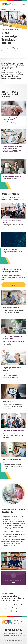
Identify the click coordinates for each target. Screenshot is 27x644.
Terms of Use (14, 636)
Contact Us (21, 634)
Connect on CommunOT (11, 249)
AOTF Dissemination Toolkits (12, 460)
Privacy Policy (21, 636)
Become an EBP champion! (11, 307)
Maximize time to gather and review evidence (12, 119)
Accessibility (6, 636)
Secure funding (8, 401)
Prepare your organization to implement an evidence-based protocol (13, 369)
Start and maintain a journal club (13, 285)
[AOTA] (9, 4)
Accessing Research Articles (12, 176)
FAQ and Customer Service (10, 634)
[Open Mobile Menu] (21, 4)
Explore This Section (8, 10)
